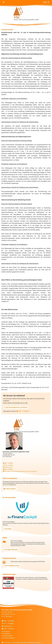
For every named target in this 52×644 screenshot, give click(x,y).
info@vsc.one (8, 467)
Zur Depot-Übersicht (11, 549)
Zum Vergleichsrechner (12, 566)
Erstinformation (8, 636)
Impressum (6, 631)
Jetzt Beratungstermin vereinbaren (16, 407)
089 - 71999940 (23, 411)
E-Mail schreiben (10, 489)
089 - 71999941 (8, 469)
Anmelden (8, 529)
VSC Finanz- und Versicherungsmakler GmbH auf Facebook (20, 471)
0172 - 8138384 (8, 465)
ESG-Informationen (9, 638)
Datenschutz (7, 634)
